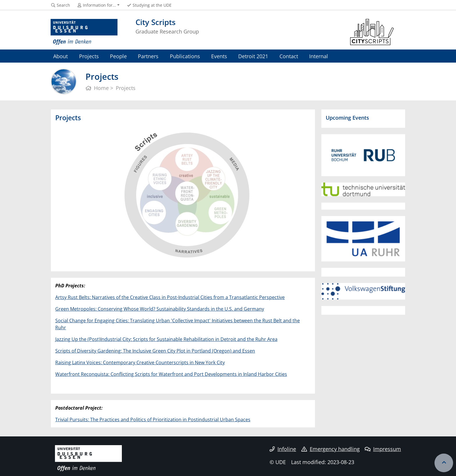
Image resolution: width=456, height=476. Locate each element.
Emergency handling (331, 449)
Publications (185, 56)
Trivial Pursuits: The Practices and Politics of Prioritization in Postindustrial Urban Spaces (153, 420)
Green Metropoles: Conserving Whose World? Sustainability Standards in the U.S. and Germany (160, 309)
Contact (289, 56)
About (60, 56)
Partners (148, 56)
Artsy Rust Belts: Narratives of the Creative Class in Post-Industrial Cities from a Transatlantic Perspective (170, 297)
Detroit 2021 (253, 56)
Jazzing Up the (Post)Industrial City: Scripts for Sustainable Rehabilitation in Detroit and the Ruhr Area (166, 339)
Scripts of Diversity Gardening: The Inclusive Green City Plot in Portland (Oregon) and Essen (155, 351)
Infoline (283, 449)
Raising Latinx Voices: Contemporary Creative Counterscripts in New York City (140, 362)
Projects (89, 56)
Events (219, 56)
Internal (319, 56)
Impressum (383, 449)
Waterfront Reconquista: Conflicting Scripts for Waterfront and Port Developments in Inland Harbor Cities (171, 374)
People (118, 56)
